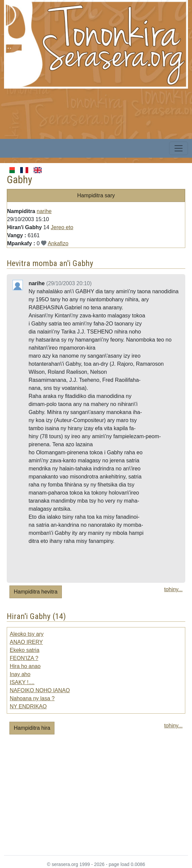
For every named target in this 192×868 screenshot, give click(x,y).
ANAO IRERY (26, 642)
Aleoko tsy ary (27, 634)
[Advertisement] (98, 136)
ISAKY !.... (22, 682)
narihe (44, 211)
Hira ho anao (25, 666)
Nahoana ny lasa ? (32, 698)
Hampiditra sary (96, 195)
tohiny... (173, 589)
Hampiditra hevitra (36, 592)
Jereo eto (62, 227)
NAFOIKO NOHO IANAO (40, 690)
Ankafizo (58, 243)
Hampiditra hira (32, 728)
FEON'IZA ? (24, 658)
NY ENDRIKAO (28, 706)
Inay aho (20, 674)
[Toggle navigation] (179, 148)
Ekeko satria (25, 650)
